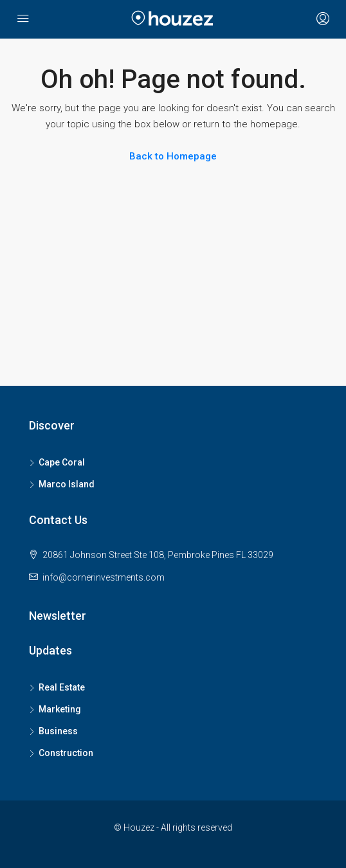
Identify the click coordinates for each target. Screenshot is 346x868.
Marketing (60, 709)
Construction (66, 753)
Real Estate (62, 687)
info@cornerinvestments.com (104, 577)
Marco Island (67, 484)
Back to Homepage (173, 156)
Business (58, 731)
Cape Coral (62, 462)
